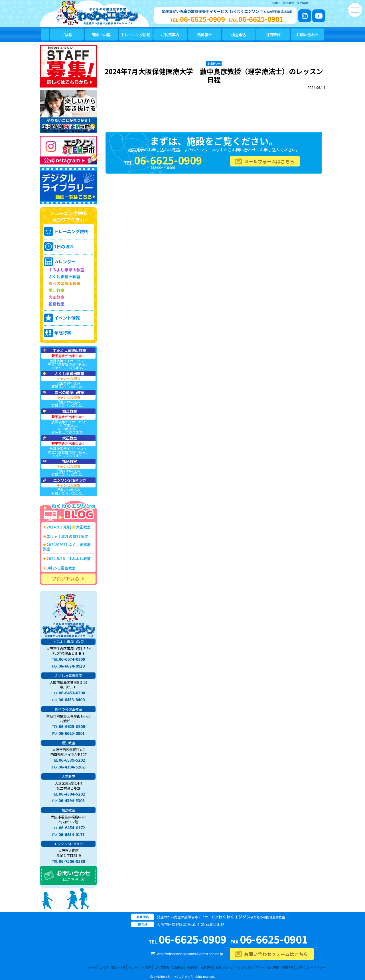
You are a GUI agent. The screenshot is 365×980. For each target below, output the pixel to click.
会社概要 (288, 3)
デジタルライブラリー (250, 967)
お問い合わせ (224, 967)
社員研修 (207, 967)
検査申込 (192, 967)
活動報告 (178, 967)
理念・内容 (118, 967)
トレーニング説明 (140, 967)
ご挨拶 (104, 967)
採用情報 (302, 3)
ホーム (92, 967)
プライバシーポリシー (311, 967)
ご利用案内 (162, 967)
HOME (276, 3)
